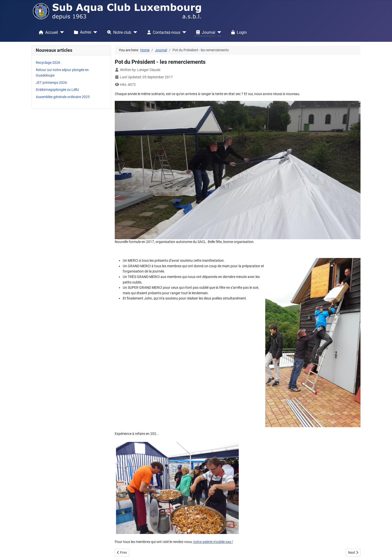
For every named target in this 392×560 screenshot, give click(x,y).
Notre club (118, 32)
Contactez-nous (163, 32)
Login (238, 32)
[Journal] (218, 32)
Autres (82, 32)
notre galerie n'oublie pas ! (213, 542)
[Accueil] (61, 32)
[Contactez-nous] (183, 32)
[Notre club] (134, 32)
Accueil (47, 32)
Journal (205, 32)
